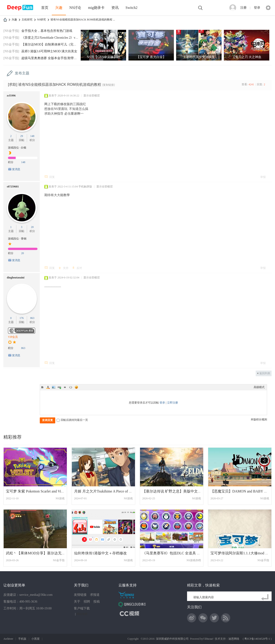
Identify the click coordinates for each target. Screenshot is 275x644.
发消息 (16, 169)
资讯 (115, 8)
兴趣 (59, 8)
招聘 (87, 602)
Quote (65, 387)
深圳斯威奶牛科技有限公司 (172, 639)
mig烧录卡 (96, 8)
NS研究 (41, 20)
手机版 (22, 639)
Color (48, 387)
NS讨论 (75, 8)
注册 (243, 8)
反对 (79, 268)
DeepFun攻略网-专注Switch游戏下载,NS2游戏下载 (5, 20)
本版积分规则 (259, 419)
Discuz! (209, 639)
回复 (52, 177)
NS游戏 (60, 498)
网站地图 (82, 614)
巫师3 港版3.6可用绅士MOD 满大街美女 (49, 51)
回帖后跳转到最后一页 (72, 420)
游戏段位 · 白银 (17, 148)
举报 (263, 177)
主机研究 (27, 20)
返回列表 (265, 373)
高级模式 (259, 387)
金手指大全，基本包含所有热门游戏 (47, 31)
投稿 (97, 602)
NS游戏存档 (194, 560)
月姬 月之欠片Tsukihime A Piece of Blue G (107, 491)
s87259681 (13, 187)
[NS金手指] (11, 31)
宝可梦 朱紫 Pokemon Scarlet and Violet (36, 491)
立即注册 (172, 403)
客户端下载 (82, 608)
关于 (77, 602)
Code (71, 387)
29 (22, 136)
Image (54, 387)
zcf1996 (11, 96)
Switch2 (131, 8)
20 (32, 227)
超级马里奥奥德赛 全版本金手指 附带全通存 (52, 58)
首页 (45, 8)
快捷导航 (268, 8)
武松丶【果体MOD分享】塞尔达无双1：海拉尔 (44, 553)
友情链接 (80, 595)
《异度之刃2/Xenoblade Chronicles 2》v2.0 (50, 38)
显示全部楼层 (92, 96)
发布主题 (22, 73)
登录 (257, 8)
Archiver (8, 639)
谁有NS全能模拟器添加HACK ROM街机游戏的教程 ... (83, 20)
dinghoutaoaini (16, 278)
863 (32, 318)
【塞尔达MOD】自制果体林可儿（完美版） (52, 44)
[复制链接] (108, 85)
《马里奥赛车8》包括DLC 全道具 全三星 (175, 553)
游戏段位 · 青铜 (17, 239)
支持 (66, 268)
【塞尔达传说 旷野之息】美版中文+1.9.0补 (176, 491)
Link (59, 387)
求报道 (95, 595)
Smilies (76, 387)
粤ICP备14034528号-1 (257, 639)
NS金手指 (59, 560)
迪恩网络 (234, 639)
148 (32, 136)
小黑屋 (35, 639)
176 (22, 318)
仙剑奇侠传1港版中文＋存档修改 (100, 553)
